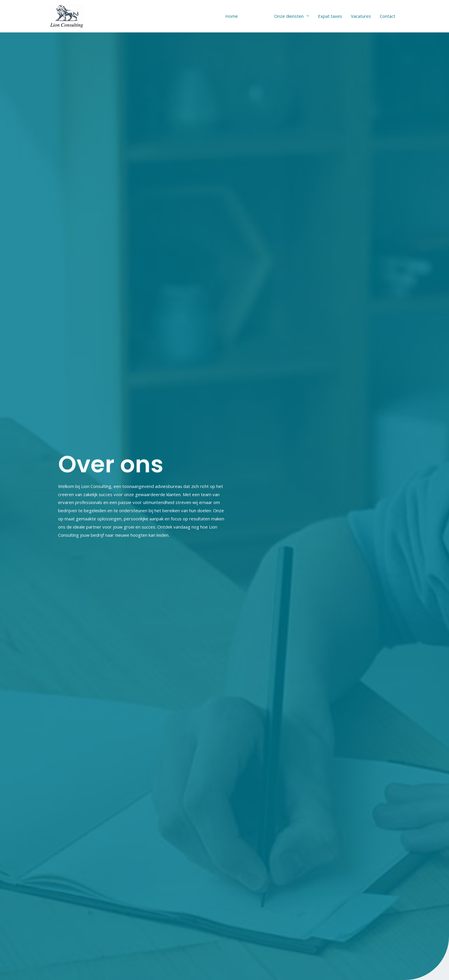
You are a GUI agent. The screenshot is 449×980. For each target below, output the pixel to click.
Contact (388, 16)
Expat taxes (330, 16)
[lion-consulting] (67, 15)
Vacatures (361, 16)
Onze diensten (289, 16)
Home (232, 16)
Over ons (256, 16)
